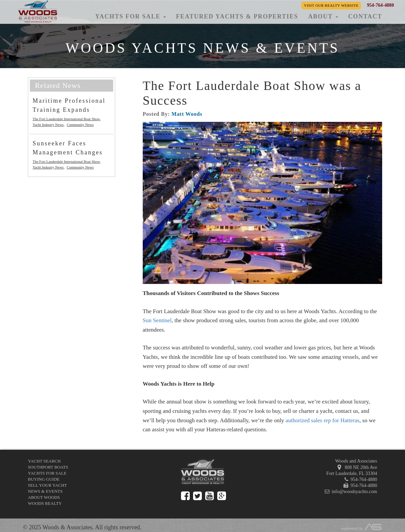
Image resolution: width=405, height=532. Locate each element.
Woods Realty (45, 503)
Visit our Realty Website (331, 5)
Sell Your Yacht (47, 485)
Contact (365, 16)
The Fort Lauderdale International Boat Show (66, 119)
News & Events (45, 491)
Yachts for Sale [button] (130, 16)
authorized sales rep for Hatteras (322, 420)
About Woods (44, 497)
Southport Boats (48, 467)
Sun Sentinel (157, 320)
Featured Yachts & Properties (237, 16)
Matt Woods (187, 114)
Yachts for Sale (47, 473)
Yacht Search (44, 461)
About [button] (323, 16)
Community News (80, 125)
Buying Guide (44, 479)
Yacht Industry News (48, 125)
